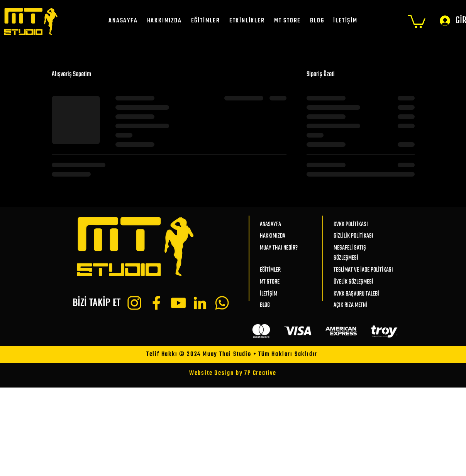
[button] (417, 21)
